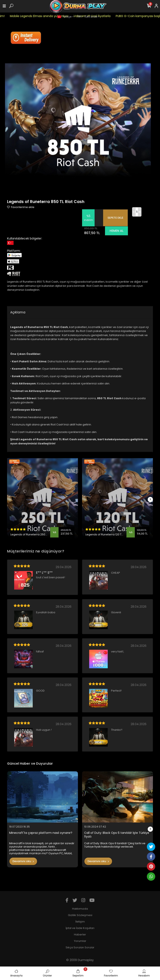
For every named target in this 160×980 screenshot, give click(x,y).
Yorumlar (80, 941)
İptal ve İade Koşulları (80, 928)
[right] (150, 499)
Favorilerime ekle (21, 207)
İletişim (80, 922)
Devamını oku (23, 861)
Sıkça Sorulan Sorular (80, 947)
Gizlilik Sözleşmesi (80, 915)
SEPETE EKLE (115, 218)
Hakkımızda (80, 909)
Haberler (80, 934)
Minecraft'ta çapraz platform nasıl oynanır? (41, 833)
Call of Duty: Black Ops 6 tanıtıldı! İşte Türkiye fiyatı (117, 835)
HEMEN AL (116, 231)
